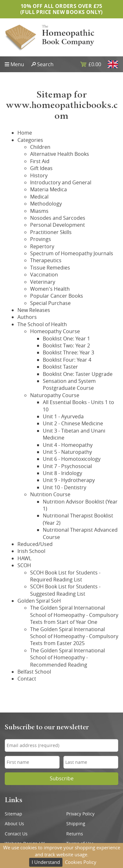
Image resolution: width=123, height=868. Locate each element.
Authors (27, 317)
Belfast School (34, 672)
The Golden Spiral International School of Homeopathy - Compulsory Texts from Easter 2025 (74, 636)
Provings (41, 239)
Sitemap (13, 814)
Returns (75, 834)
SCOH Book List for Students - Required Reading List (65, 576)
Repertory (42, 246)
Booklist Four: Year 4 (67, 360)
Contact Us (16, 834)
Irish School (31, 551)
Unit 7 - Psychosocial (67, 466)
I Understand (46, 862)
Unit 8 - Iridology (62, 473)
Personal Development (58, 225)
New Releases (34, 310)
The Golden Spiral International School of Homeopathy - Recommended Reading (68, 658)
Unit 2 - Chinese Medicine (73, 423)
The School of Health (42, 324)
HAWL (24, 558)
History (39, 175)
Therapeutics (46, 260)
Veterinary (43, 282)
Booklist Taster (60, 367)
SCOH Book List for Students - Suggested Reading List (65, 590)
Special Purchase (50, 303)
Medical (39, 197)
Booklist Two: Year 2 (66, 345)
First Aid (40, 161)
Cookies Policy (81, 862)
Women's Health (50, 289)
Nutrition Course (50, 494)
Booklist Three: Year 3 (68, 352)
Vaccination (44, 275)
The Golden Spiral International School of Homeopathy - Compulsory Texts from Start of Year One (74, 615)
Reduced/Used (35, 544)
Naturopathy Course (55, 395)
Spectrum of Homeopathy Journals (72, 253)
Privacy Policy (80, 814)
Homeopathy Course (55, 331)
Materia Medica (49, 189)
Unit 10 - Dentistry (65, 487)
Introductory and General (61, 182)
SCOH (24, 565)
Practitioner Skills (51, 232)
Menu (17, 64)
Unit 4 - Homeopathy (68, 445)
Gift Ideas (41, 168)
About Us (14, 824)
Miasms (39, 211)
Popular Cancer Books (57, 296)
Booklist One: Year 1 (66, 339)
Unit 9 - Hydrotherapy (69, 480)
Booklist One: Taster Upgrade (78, 374)
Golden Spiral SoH (39, 601)
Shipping (76, 824)
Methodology (46, 204)
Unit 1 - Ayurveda (63, 416)
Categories (30, 140)
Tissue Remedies (50, 268)
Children (40, 147)
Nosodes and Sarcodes (58, 218)
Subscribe (62, 779)
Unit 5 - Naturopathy (67, 452)
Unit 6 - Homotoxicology (72, 459)
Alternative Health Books (60, 154)
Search (45, 64)
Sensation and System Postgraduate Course (69, 384)
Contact (27, 679)
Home (25, 133)
